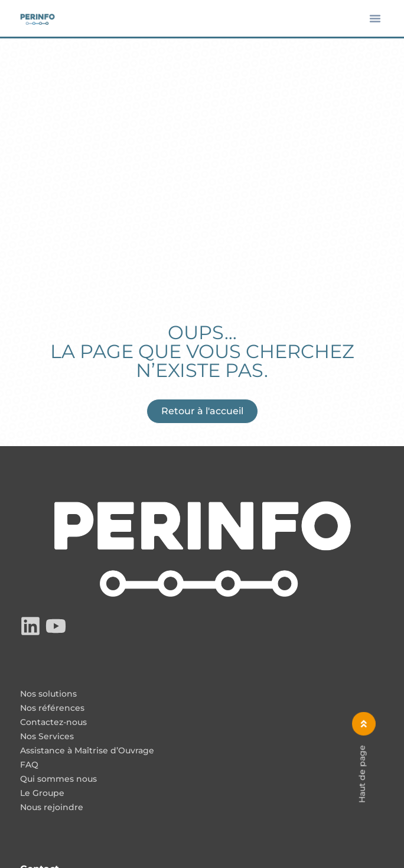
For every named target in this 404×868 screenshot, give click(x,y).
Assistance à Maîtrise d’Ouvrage (87, 751)
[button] (375, 18)
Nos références (52, 708)
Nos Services (47, 737)
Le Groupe (42, 794)
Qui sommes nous (58, 779)
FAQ (29, 765)
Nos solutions (48, 694)
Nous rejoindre (52, 808)
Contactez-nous (53, 723)
